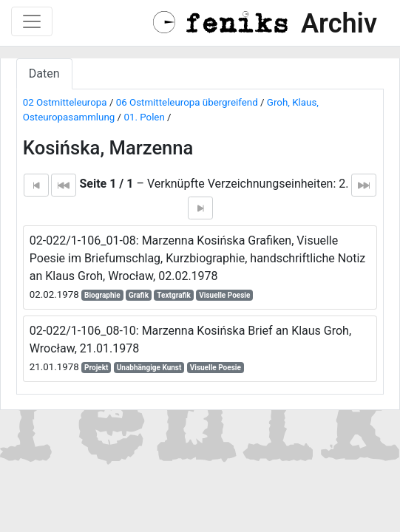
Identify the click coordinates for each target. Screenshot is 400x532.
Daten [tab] (44, 74)
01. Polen (144, 117)
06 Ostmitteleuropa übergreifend (187, 102)
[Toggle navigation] (32, 21)
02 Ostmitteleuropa (65, 102)
